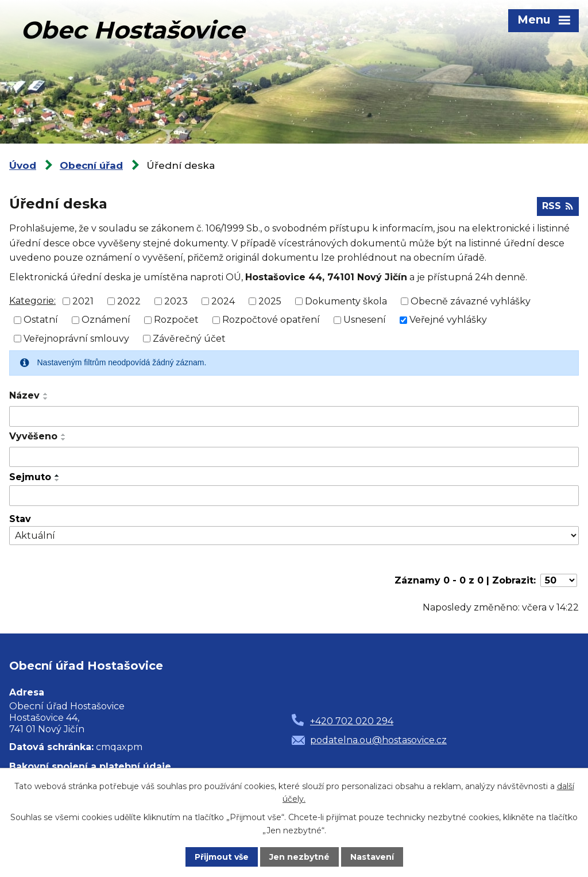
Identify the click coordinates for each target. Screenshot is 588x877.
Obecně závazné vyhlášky (471, 301)
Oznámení (106, 320)
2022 (129, 301)
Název (24, 395)
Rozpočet (176, 320)
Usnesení (365, 320)
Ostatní (41, 320)
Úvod (23, 165)
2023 (176, 301)
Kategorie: (32, 301)
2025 (270, 301)
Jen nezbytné (299, 857)
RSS (558, 206)
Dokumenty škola (346, 301)
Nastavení (372, 857)
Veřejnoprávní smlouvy (76, 339)
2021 (83, 301)
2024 (223, 301)
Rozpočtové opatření (271, 320)
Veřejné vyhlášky (448, 320)
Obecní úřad (91, 165)
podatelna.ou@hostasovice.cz (378, 740)
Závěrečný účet (189, 339)
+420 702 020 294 (352, 721)
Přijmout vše (222, 857)
